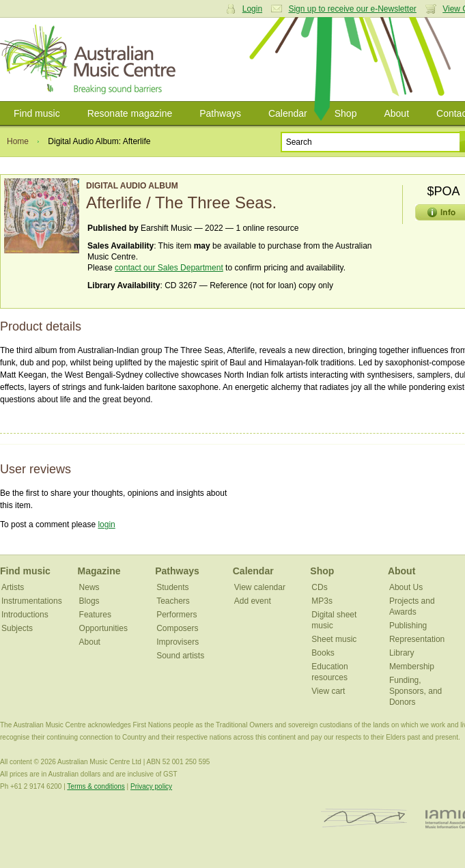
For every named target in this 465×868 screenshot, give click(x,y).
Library (402, 653)
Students (172, 587)
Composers (177, 628)
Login (252, 9)
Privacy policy (151, 786)
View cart (328, 691)
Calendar (288, 113)
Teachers (173, 601)
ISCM (364, 818)
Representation (417, 639)
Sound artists (180, 656)
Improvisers (178, 642)
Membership (412, 667)
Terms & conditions (96, 786)
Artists (13, 587)
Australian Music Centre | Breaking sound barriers (90, 59)
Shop (346, 113)
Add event (253, 601)
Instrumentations (32, 601)
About (396, 113)
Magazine (99, 571)
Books (323, 653)
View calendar (260, 587)
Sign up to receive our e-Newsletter (352, 9)
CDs (319, 587)
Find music (37, 113)
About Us (406, 587)
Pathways (220, 113)
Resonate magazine (130, 113)
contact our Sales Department (169, 268)
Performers (177, 615)
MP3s (322, 601)
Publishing (408, 626)
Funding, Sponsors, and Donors (415, 691)
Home (18, 141)
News (89, 587)
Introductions (25, 615)
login (106, 524)
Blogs (89, 601)
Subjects (17, 628)
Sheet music (334, 639)
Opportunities (103, 628)
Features (95, 615)
